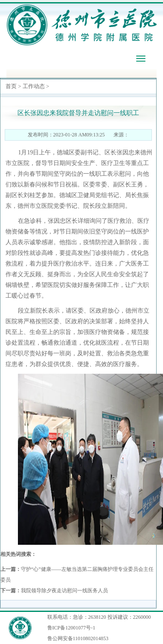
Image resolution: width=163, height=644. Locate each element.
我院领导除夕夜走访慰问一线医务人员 (64, 591)
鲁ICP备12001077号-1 (71, 628)
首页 (11, 86)
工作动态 (34, 86)
